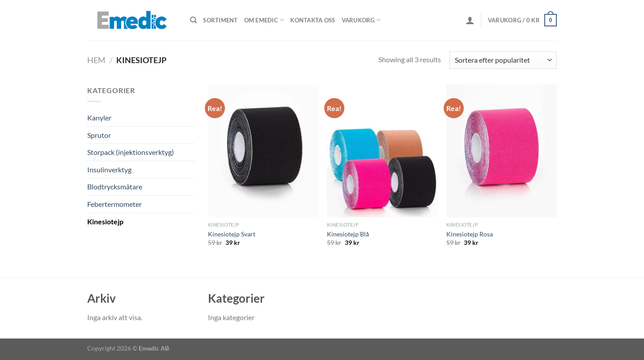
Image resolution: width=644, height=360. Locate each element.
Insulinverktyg (109, 169)
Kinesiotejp (105, 221)
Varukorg (361, 20)
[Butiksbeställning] (503, 60)
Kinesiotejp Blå (348, 234)
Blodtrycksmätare (115, 186)
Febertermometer (114, 204)
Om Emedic (264, 20)
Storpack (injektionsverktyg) (131, 152)
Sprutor (99, 135)
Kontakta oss (313, 20)
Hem (96, 60)
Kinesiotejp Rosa (470, 234)
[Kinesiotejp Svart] (263, 151)
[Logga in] (470, 20)
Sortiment (220, 20)
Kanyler (99, 118)
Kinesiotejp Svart (232, 234)
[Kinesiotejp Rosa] (502, 151)
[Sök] (193, 20)
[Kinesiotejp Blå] (382, 151)
